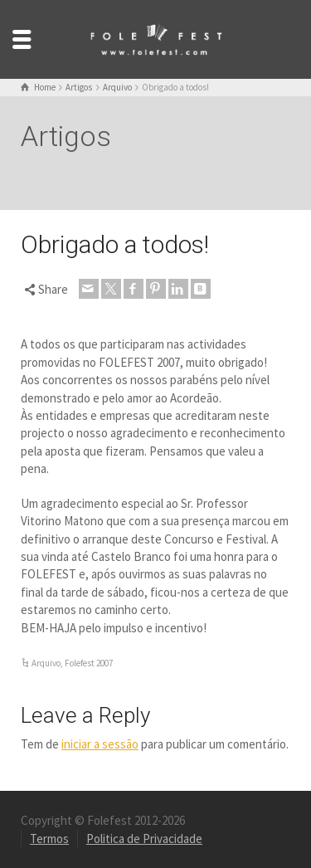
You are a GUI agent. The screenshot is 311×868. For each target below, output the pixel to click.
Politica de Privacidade (144, 839)
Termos (49, 839)
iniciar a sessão (100, 744)
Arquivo (46, 663)
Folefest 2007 (89, 663)
